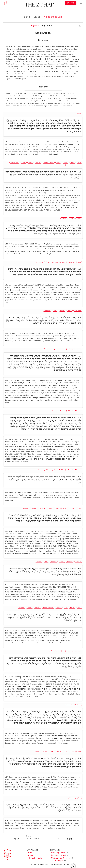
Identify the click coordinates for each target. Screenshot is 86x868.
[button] (43, 838)
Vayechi (34, 26)
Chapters (29, 836)
